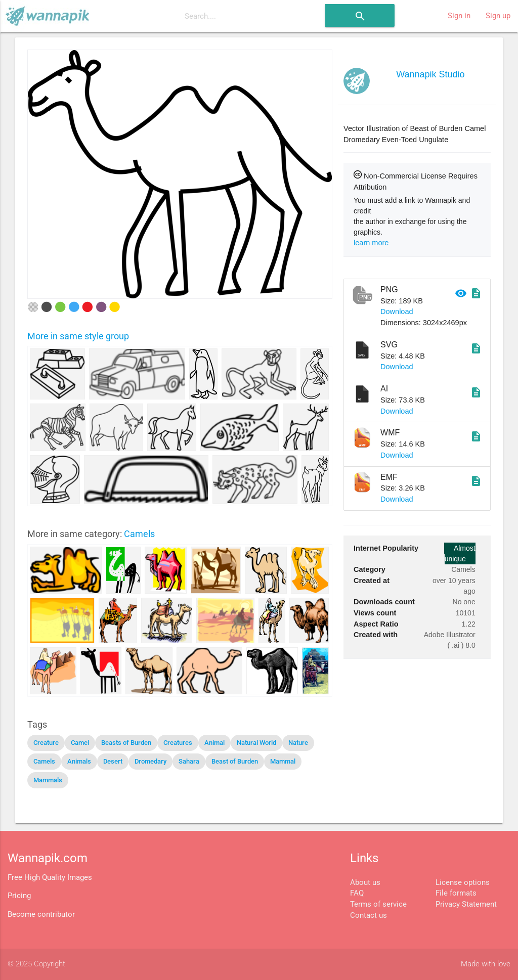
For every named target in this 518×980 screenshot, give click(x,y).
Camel (80, 743)
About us (365, 883)
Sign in (459, 16)
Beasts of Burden (126, 743)
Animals (79, 761)
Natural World (256, 743)
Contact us (369, 916)
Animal (214, 743)
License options (463, 883)
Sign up (498, 16)
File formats (456, 893)
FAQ (357, 893)
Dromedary (150, 761)
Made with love (486, 964)
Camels (139, 534)
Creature (46, 743)
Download (397, 311)
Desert (113, 761)
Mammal (283, 761)
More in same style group (78, 336)
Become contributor (41, 915)
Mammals (48, 780)
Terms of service (378, 904)
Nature (298, 743)
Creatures (178, 743)
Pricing (19, 896)
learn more (371, 243)
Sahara (189, 761)
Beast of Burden (235, 761)
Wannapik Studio (430, 74)
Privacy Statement (466, 904)
